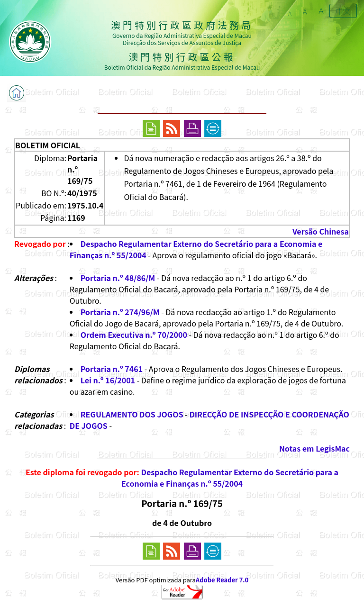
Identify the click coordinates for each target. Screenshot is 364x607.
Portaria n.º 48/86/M (118, 278)
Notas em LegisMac (314, 448)
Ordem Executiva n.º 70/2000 (134, 335)
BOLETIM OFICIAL (48, 145)
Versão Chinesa (321, 231)
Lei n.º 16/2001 (108, 380)
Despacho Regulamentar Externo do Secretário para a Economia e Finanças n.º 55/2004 (230, 478)
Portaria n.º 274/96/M (120, 312)
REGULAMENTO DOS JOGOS (132, 414)
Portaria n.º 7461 (112, 369)
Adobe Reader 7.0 (222, 580)
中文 (343, 11)
